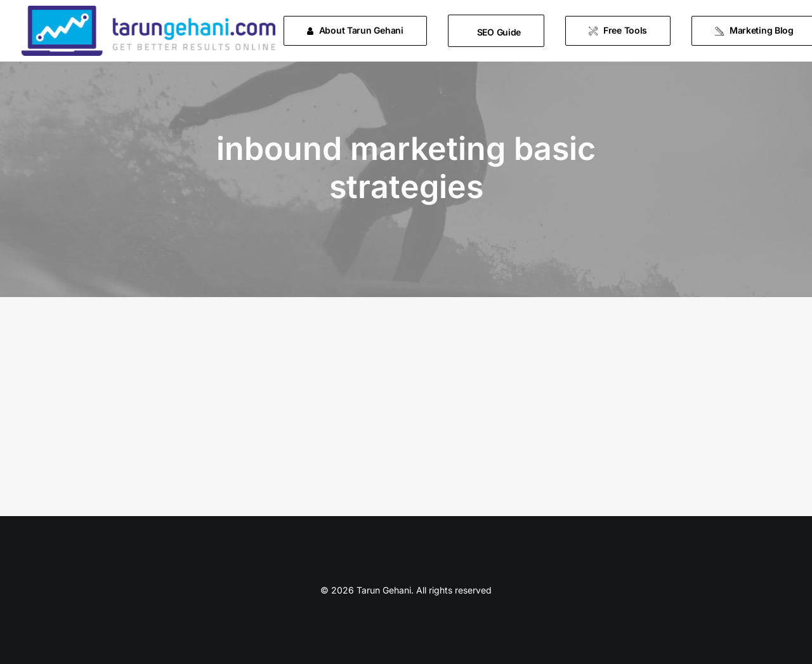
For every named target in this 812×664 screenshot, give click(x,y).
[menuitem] (360, 31)
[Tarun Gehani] (148, 31)
